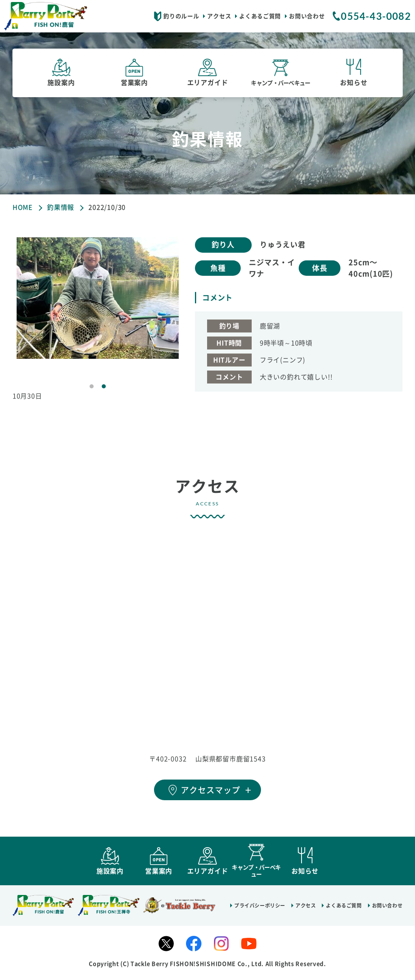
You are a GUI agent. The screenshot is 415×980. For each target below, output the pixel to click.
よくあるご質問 (260, 16)
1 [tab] (92, 386)
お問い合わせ (307, 16)
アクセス (219, 16)
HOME (23, 207)
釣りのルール (181, 16)
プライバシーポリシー (260, 909)
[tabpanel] (98, 298)
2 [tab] (104, 386)
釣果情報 (61, 207)
